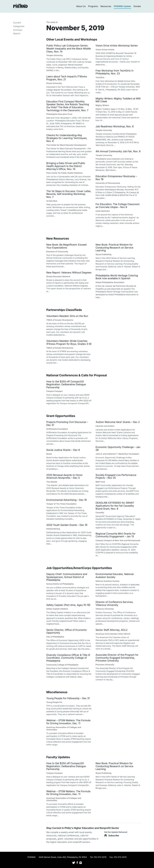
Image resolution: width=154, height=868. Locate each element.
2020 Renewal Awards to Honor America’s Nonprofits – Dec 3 (65, 477)
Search (17, 33)
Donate (137, 6)
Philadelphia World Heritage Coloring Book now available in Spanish (117, 277)
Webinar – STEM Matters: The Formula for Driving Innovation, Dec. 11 (68, 722)
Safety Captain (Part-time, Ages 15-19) (68, 605)
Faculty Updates (58, 757)
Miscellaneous (57, 692)
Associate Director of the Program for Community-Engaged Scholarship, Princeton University (117, 658)
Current (17, 23)
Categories (19, 26)
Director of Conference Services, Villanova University (114, 604)
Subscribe (112, 836)
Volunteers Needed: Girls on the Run (67, 316)
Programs (93, 6)
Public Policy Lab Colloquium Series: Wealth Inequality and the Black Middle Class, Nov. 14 (69, 49)
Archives (18, 30)
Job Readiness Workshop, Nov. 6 (115, 127)
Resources (106, 6)
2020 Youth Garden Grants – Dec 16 (67, 525)
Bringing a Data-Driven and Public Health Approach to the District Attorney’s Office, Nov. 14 (66, 166)
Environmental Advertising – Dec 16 (67, 500)
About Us (81, 6)
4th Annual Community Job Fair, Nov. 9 (118, 151)
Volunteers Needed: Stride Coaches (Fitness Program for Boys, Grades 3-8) (69, 343)
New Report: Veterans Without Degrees (69, 273)
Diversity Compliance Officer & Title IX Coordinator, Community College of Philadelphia (68, 658)
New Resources (58, 239)
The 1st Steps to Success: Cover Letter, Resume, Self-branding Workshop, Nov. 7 (69, 194)
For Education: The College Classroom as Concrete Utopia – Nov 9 (118, 206)
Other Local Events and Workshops (72, 40)
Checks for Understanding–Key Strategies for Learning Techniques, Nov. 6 (67, 138)
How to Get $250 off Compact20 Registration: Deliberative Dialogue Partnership (66, 385)
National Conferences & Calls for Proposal (77, 375)
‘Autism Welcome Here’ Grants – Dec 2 (118, 422)
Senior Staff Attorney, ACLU (111, 630)
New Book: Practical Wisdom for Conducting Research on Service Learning (114, 248)
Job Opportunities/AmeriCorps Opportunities (79, 568)
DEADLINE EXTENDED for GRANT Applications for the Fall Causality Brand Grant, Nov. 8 (115, 506)
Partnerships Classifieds (64, 310)
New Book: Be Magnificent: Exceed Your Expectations (67, 246)
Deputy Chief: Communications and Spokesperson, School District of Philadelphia (67, 577)
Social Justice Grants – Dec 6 (63, 450)
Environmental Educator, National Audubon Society (115, 576)
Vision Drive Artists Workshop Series (117, 46)
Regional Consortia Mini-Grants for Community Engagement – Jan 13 (115, 535)
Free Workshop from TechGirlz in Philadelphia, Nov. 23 (115, 72)
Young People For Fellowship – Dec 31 (68, 698)
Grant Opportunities (61, 416)
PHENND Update (122, 6)
